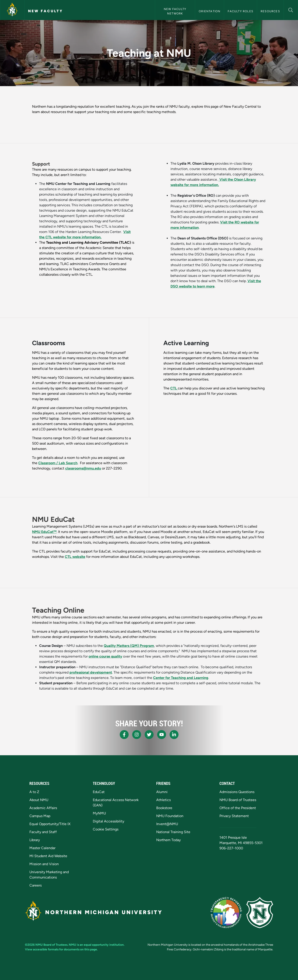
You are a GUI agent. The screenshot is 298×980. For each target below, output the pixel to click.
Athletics (163, 800)
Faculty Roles (240, 11)
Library (35, 840)
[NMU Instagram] (137, 735)
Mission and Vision (44, 864)
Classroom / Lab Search (58, 463)
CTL (174, 388)
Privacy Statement (234, 816)
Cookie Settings (106, 829)
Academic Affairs (43, 808)
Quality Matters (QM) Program (129, 646)
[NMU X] (149, 735)
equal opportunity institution (104, 945)
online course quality (105, 656)
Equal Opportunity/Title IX (50, 824)
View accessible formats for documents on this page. (61, 949)
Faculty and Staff (43, 832)
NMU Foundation (170, 816)
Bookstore (164, 808)
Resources (270, 11)
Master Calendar (42, 848)
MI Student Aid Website (48, 856)
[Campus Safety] (260, 913)
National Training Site (173, 832)
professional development (91, 672)
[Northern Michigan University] (12, 10)
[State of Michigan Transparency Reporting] (226, 913)
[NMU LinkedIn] (174, 735)
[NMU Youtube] (162, 735)
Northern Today (168, 840)
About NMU (39, 800)
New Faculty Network (175, 11)
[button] (291, 9)
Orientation (210, 11)
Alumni (162, 792)
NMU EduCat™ (44, 532)
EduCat (99, 792)
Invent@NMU (167, 824)
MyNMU (99, 813)
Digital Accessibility (108, 821)
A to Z (34, 792)
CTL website (75, 557)
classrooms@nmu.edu (83, 468)
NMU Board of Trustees (238, 800)
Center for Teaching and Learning (181, 678)
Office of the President (238, 808)
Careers (35, 885)
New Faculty (46, 11)
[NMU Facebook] (124, 735)
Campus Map (40, 816)
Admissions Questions (237, 792)
